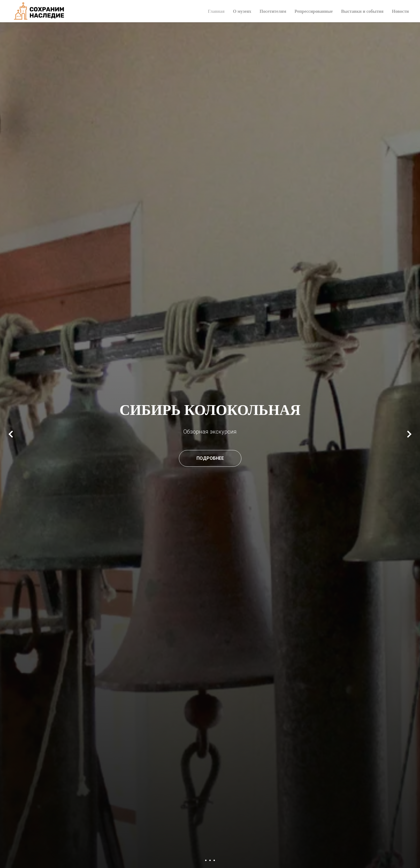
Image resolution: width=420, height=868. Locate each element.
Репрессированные (314, 11)
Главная (216, 11)
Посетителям (273, 11)
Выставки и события (362, 11)
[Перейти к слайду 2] (210, 860)
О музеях (242, 11)
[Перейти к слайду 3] (214, 860)
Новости (400, 11)
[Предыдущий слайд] (11, 434)
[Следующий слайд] (409, 434)
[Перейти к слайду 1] (206, 860)
